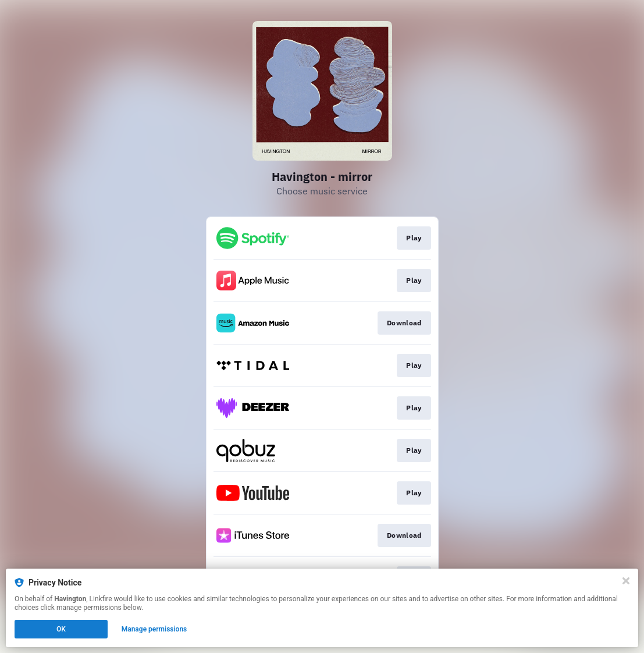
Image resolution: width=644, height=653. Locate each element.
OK (61, 629)
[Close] (626, 581)
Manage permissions (154, 629)
